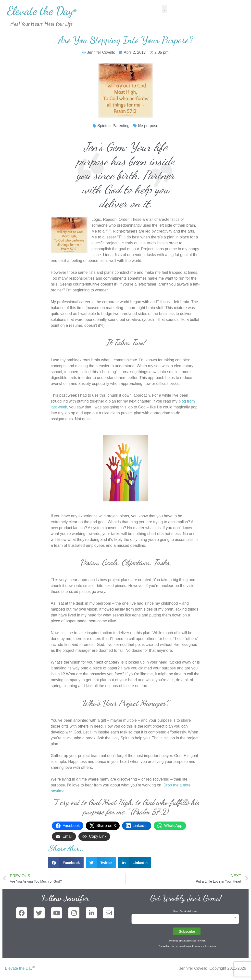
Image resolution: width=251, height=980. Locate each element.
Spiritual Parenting (113, 126)
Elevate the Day (42, 11)
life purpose (148, 126)
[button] (164, 9)
